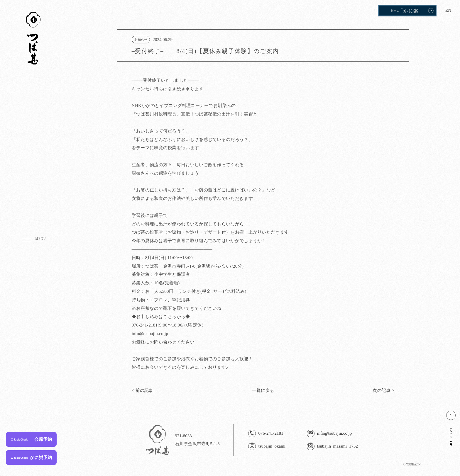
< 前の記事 (143, 390)
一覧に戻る (263, 390)
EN (448, 10)
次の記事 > (383, 390)
